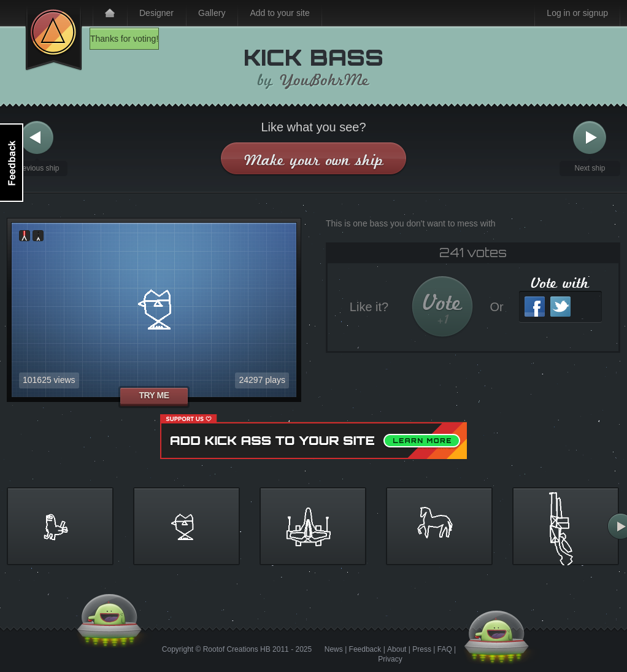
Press (422, 649)
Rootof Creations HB (237, 649)
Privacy (390, 659)
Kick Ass (54, 36)
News (334, 649)
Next (590, 138)
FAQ (445, 649)
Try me (154, 395)
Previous (37, 138)
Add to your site (279, 13)
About (397, 649)
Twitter (560, 307)
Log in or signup (577, 13)
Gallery (212, 13)
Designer (156, 13)
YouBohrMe (325, 80)
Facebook (535, 307)
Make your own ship (314, 160)
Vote (443, 308)
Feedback (365, 649)
